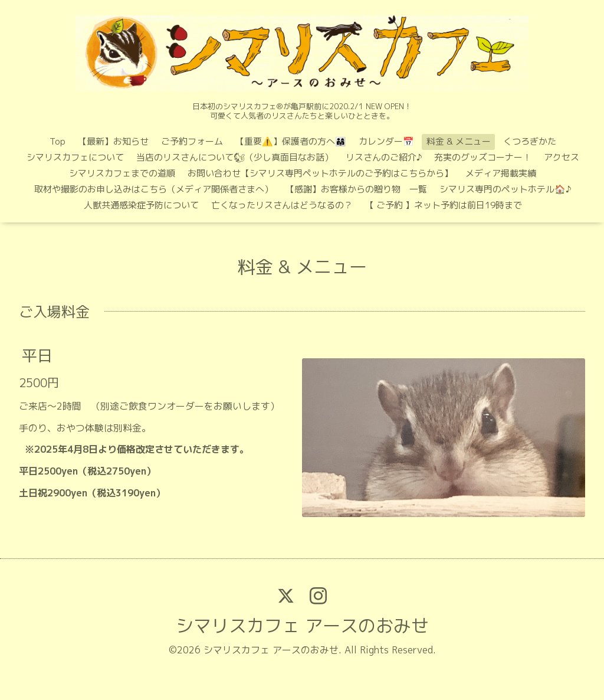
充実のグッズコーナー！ (483, 157)
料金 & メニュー (459, 141)
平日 (37, 355)
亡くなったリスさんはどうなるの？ (282, 205)
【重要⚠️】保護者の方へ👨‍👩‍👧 (291, 141)
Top (58, 141)
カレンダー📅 (386, 141)
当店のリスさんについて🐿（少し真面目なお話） (235, 157)
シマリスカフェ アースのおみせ (302, 626)
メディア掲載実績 (501, 173)
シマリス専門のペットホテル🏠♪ (505, 189)
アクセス (562, 157)
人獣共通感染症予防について (141, 205)
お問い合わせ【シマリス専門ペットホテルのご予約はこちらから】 (320, 173)
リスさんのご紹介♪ (384, 157)
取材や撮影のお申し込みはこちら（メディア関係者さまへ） (154, 189)
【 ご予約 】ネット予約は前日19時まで (444, 205)
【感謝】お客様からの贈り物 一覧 (356, 189)
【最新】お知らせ (113, 141)
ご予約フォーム (192, 141)
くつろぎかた (530, 141)
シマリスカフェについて (75, 157)
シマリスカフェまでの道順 (122, 173)
